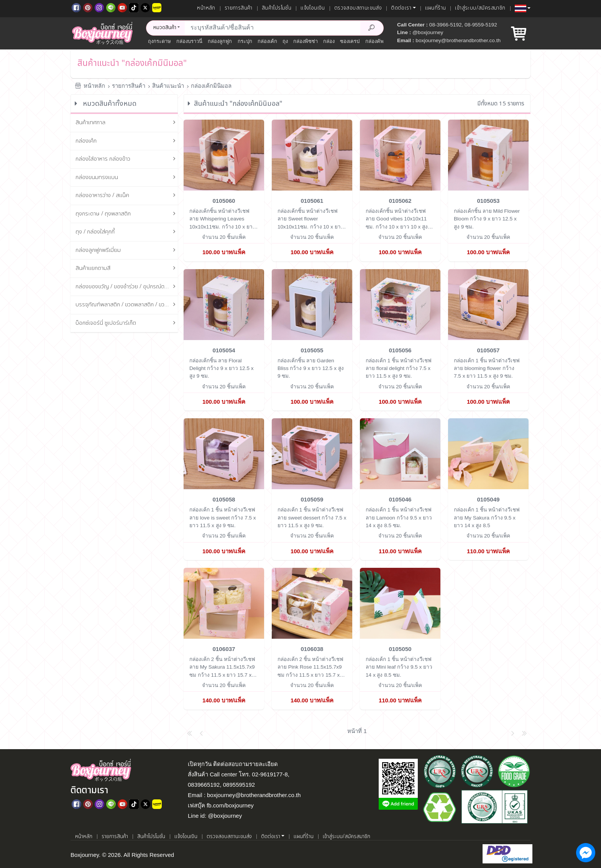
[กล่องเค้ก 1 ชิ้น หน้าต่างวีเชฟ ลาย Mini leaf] (400, 603)
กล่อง (329, 41)
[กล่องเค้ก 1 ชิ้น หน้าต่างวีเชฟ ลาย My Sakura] (488, 453)
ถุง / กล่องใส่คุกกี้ (127, 232)
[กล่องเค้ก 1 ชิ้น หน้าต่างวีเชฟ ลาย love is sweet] (224, 453)
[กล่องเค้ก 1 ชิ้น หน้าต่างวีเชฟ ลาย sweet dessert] (312, 453)
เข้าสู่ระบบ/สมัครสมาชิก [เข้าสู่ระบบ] (480, 8)
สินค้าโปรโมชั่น (277, 8)
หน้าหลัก (206, 8)
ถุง (285, 41)
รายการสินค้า (239, 8)
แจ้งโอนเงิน (313, 8)
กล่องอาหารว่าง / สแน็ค (127, 196)
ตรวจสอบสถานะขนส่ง (358, 8)
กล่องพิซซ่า (305, 41)
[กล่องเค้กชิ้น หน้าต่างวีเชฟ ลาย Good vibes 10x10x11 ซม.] (400, 155)
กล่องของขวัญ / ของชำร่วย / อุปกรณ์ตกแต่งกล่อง (127, 287)
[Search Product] (372, 28)
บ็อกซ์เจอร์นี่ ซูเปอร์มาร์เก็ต (127, 323)
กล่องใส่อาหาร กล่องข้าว (127, 159)
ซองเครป (350, 41)
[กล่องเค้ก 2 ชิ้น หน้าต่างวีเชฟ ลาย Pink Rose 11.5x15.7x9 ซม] (312, 603)
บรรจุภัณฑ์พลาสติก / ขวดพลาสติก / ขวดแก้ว (127, 305)
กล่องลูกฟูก (220, 41)
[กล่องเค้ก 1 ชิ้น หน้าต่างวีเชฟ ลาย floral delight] (400, 304)
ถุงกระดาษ (159, 41)
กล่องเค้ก (267, 41)
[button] (523, 8)
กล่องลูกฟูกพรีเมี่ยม (127, 251)
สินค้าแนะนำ (168, 86)
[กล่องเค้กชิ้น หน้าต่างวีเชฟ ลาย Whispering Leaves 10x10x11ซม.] (224, 155)
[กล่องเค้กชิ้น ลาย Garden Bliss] (312, 304)
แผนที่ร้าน (436, 8)
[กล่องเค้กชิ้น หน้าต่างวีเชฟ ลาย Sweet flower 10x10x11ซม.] (312, 155)
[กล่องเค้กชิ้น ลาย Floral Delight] (224, 304)
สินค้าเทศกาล (127, 123)
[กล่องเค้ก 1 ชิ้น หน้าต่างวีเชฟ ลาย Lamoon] (400, 453)
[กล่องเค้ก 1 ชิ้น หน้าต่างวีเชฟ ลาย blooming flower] (488, 304)
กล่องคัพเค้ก (378, 41)
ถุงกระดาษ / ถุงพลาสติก (127, 214)
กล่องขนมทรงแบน (127, 178)
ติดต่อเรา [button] (401, 8)
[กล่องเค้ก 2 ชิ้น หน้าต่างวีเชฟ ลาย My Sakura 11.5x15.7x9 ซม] (224, 603)
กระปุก (245, 41)
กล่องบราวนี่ (189, 41)
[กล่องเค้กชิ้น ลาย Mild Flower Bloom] (488, 155)
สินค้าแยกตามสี (127, 269)
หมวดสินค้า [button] (165, 28)
